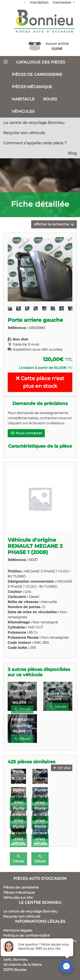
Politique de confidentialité (26, 936)
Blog (72, 153)
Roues (50, 99)
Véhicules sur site (18, 898)
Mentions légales (18, 930)
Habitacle (23, 99)
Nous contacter (26, 433)
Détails (22, 709)
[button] (12, 269)
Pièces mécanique (32, 87)
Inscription (39, 2)
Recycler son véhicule (24, 133)
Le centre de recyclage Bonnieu (34, 123)
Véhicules (23, 111)
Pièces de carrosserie (37, 74)
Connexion (62, 2)
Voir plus (62, 768)
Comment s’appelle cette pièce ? (35, 143)
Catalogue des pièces (41, 62)
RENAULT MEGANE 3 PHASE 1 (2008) (35, 549)
